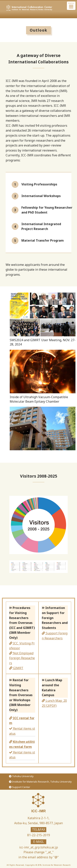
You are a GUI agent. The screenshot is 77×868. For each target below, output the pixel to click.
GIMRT (16, 668)
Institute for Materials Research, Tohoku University (40, 782)
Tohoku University (21, 776)
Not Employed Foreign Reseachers (22, 658)
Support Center (19, 787)
